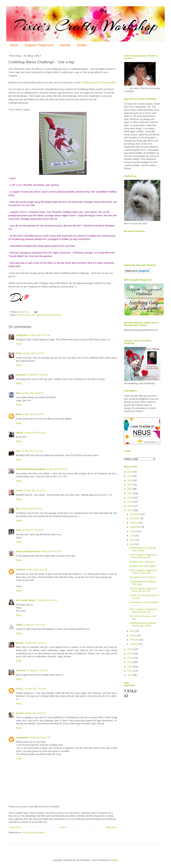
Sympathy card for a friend (142, 577)
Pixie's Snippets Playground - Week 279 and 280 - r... (144, 572)
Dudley (82, 45)
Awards (65, 45)
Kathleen (21, 570)
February (135, 640)
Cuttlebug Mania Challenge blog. (99, 82)
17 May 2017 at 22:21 (35, 643)
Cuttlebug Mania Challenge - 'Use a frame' (143, 549)
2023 (130, 485)
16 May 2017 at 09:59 (32, 393)
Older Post (111, 827)
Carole (19, 490)
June (133, 540)
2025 (130, 476)
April (132, 631)
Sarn (18, 393)
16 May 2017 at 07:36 (39, 335)
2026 (130, 472)
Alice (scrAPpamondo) (28, 551)
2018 (130, 506)
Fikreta (20, 433)
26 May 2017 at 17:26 (40, 737)
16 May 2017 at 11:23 (32, 451)
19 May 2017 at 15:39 (35, 689)
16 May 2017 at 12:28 (57, 469)
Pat (18, 509)
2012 (130, 667)
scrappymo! (22, 737)
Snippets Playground (39, 45)
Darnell (20, 713)
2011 (130, 671)
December (135, 514)
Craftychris (22, 335)
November (135, 518)
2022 (130, 489)
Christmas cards (24, 315)
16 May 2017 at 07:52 (34, 353)
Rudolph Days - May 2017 (142, 562)
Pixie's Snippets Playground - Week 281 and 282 (144, 590)
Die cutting (37, 315)
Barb (19, 414)
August (134, 531)
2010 (130, 675)
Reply (19, 344)
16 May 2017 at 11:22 (35, 433)
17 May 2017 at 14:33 (34, 625)
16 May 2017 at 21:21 (51, 551)
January (134, 644)
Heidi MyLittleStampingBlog (31, 469)
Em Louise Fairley (25, 600)
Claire (19, 353)
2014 (130, 658)
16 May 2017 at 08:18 (37, 375)
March (133, 635)
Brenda (20, 643)
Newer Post (15, 827)
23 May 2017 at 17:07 (35, 713)
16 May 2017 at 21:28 (37, 570)
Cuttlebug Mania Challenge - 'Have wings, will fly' (143, 624)
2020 (130, 498)
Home (14, 45)
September (136, 527)
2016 (130, 649)
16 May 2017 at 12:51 (34, 490)
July (132, 536)
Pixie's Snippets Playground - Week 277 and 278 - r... (144, 611)
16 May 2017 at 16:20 (32, 530)
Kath (18, 530)
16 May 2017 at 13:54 (31, 509)
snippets (58, 315)
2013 (130, 662)
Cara (18, 451)
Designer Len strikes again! (143, 566)
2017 (130, 510)
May (132, 544)
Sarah (19, 625)
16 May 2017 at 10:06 (33, 414)
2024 (130, 480)
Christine (21, 670)
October (134, 523)
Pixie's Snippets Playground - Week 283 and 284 (144, 556)
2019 (130, 502)
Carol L (20, 689)
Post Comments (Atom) (33, 833)
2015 (130, 654)
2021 (130, 493)
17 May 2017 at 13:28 (46, 600)
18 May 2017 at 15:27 (37, 670)
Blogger (114, 860)
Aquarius (21, 375)
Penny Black (48, 315)
